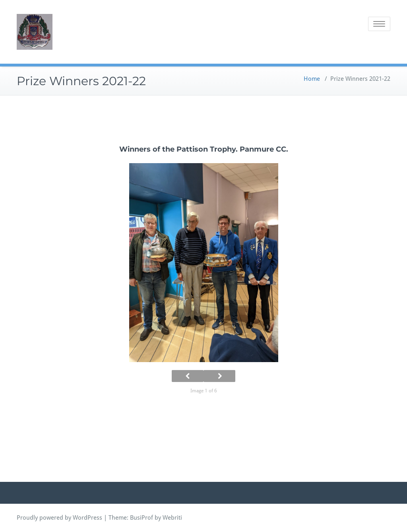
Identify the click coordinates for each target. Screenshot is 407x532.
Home (312, 79)
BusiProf (141, 518)
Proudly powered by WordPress (59, 518)
